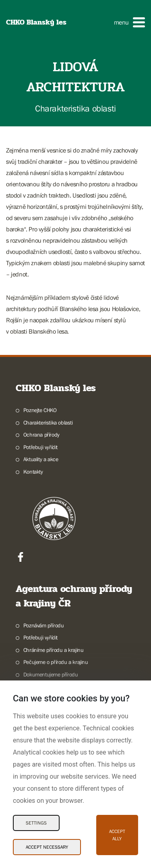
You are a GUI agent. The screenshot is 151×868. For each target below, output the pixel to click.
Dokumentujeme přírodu (51, 674)
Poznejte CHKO (40, 410)
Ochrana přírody (41, 435)
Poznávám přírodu (44, 625)
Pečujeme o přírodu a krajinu (56, 662)
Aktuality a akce (41, 459)
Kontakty (33, 472)
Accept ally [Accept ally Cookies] (117, 835)
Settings (36, 823)
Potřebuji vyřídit (40, 447)
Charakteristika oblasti (48, 423)
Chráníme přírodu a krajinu (54, 650)
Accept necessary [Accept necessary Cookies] (47, 847)
